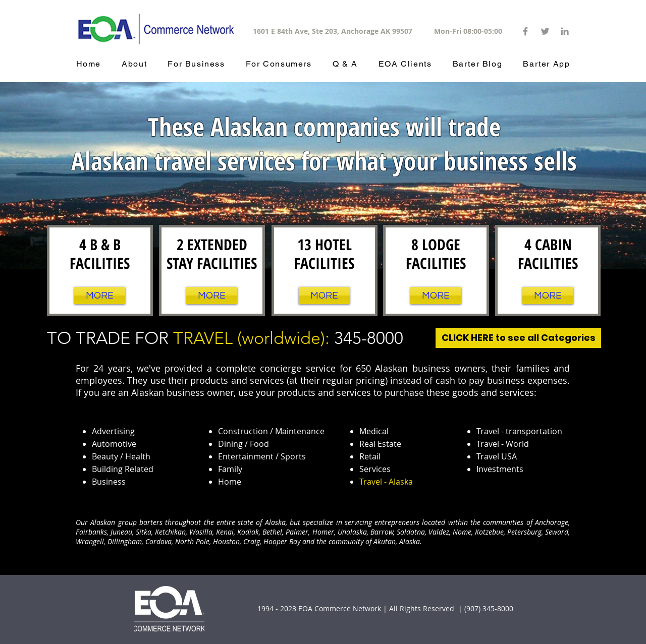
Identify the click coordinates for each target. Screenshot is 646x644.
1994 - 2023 (277, 608)
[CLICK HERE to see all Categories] (518, 338)
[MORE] (100, 296)
